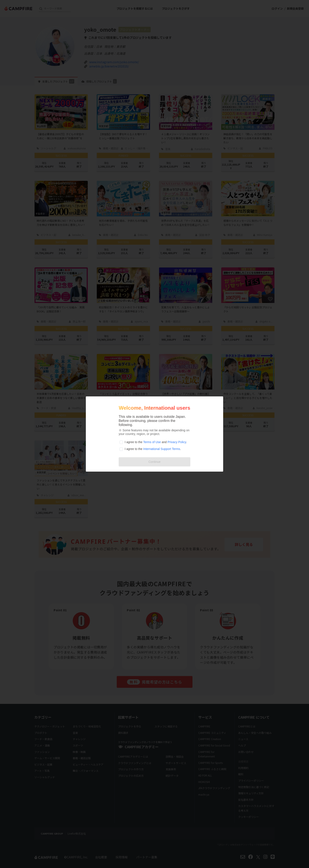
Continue (154, 462)
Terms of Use (152, 442)
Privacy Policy (177, 442)
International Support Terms (162, 449)
